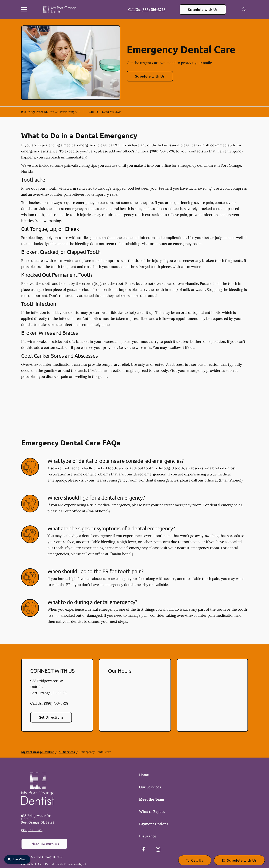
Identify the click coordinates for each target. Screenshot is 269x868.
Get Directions (51, 717)
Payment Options (154, 824)
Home (144, 775)
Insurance (148, 836)
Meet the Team (152, 799)
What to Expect (152, 812)
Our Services (150, 787)
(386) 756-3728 (112, 112)
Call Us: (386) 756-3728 (147, 10)
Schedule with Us (203, 9)
